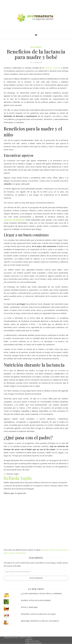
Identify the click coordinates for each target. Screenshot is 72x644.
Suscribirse (36, 578)
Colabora (29, 637)
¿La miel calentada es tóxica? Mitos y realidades (41, 593)
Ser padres (36, 47)
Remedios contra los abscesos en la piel (38, 614)
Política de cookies (32, 641)
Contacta (29, 639)
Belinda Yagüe (13, 474)
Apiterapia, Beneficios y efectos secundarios (40, 621)
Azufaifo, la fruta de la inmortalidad (36, 600)
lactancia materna (52, 68)
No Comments (36, 62)
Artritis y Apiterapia (29, 607)
